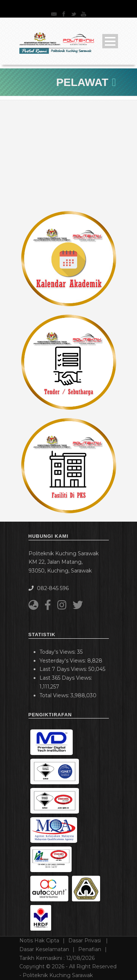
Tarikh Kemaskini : (57, 958)
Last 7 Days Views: (64, 669)
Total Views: (55, 695)
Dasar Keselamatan (44, 949)
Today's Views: (58, 652)
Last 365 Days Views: (66, 678)
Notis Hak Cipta (39, 940)
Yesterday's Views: (63, 661)
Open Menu (110, 41)
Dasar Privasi (85, 940)
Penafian (90, 949)
